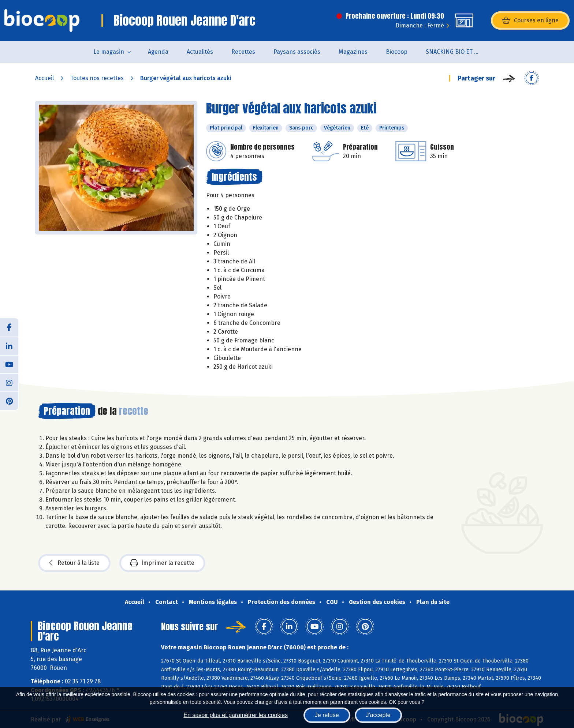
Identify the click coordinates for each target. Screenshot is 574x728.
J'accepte (378, 715)
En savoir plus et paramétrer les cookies (236, 715)
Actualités (200, 52)
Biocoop (397, 52)
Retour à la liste (74, 563)
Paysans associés (297, 52)
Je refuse (327, 715)
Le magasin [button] (109, 52)
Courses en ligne (530, 20)
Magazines (353, 52)
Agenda (158, 52)
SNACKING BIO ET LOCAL (458, 52)
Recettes (243, 52)
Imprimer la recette (162, 563)
